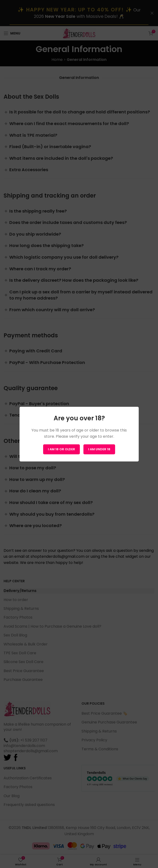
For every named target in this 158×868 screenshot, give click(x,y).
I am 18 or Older (61, 449)
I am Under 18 (99, 449)
